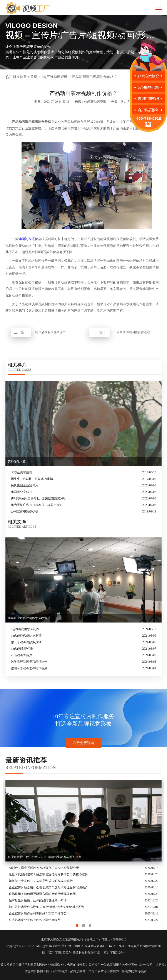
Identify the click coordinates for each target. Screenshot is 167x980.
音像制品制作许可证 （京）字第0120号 (99, 953)
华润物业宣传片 (22, 492)
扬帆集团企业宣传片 (25, 485)
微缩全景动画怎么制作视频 (29, 668)
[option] (83, 851)
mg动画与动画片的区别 (27, 636)
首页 (34, 77)
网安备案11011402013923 (107, 946)
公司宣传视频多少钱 (25, 511)
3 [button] (90, 924)
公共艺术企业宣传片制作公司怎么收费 (35, 920)
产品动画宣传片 (22, 655)
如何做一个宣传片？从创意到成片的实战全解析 (41, 881)
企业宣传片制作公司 (139, 965)
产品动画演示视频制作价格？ (95, 77)
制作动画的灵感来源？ (50, 332)
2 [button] (83, 924)
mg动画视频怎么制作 (25, 629)
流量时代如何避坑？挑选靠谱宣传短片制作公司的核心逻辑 (48, 874)
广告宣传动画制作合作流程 (132, 332)
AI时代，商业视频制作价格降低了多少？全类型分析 (44, 868)
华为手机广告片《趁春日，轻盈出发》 (37, 505)
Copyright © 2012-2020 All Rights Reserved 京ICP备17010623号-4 (48, 946)
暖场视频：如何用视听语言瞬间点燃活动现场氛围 (42, 894)
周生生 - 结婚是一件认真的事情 (32, 479)
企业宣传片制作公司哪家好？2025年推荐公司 (39, 913)
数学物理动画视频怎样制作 (29, 662)
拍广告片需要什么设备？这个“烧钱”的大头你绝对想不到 (47, 907)
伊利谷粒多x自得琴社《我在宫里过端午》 (39, 498)
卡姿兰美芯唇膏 (22, 472)
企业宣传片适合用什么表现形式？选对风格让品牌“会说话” (48, 887)
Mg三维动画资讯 (55, 77)
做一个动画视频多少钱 (26, 642)
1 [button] (77, 924)
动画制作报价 (28, 239)
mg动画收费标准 (22, 649)
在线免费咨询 (83, 743)
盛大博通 (6, 965)
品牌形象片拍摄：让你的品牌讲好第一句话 (38, 900)
